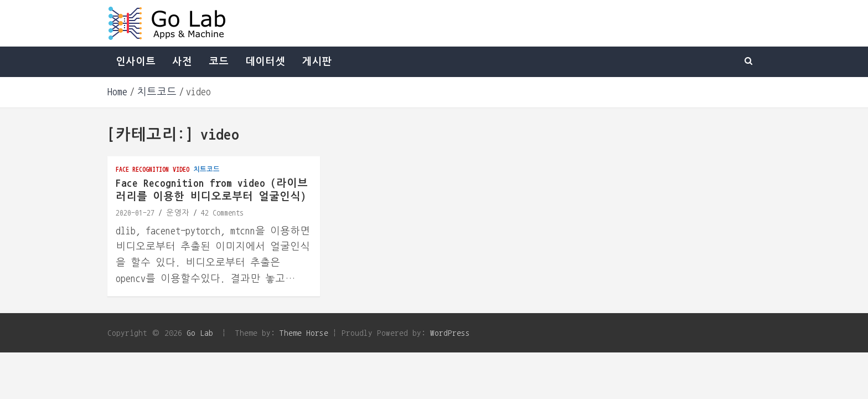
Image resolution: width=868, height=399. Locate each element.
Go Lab (200, 333)
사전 (182, 62)
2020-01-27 (135, 213)
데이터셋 (265, 62)
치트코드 (206, 169)
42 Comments (222, 213)
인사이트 (136, 62)
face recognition (142, 169)
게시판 (317, 62)
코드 (219, 62)
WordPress (450, 333)
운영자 (178, 213)
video (181, 169)
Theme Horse (304, 333)
